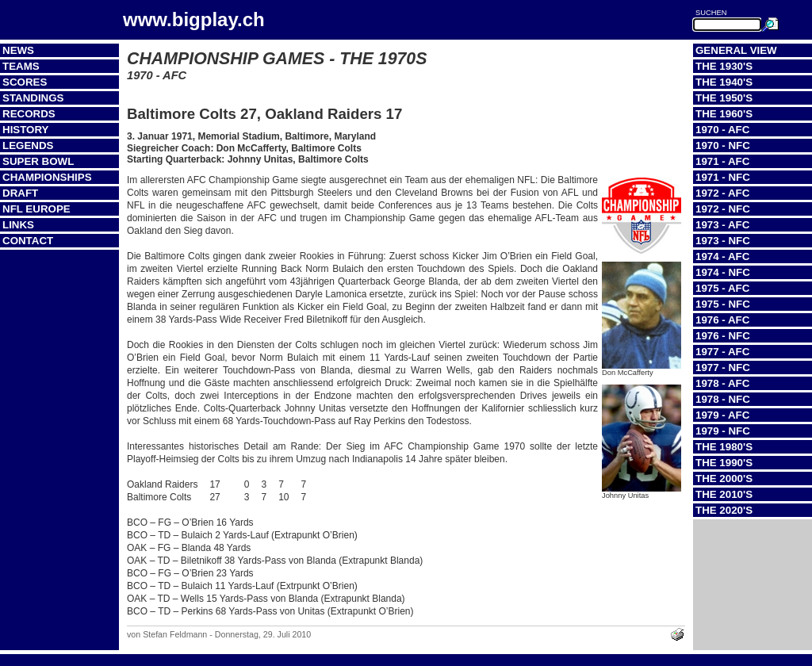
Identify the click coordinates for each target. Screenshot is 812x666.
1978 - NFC (723, 399)
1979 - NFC (723, 431)
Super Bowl (38, 161)
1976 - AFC (722, 320)
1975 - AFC (722, 288)
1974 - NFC (723, 272)
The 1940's (724, 82)
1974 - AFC (722, 256)
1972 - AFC (722, 193)
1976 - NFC (723, 336)
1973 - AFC (722, 225)
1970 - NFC (723, 145)
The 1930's (724, 66)
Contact (28, 241)
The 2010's (724, 494)
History (26, 130)
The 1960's (724, 114)
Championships (47, 177)
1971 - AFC (722, 161)
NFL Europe (36, 209)
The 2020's (724, 510)
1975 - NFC (723, 304)
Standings (33, 98)
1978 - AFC (722, 383)
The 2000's (724, 478)
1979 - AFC (722, 415)
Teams (21, 66)
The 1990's (724, 463)
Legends (28, 145)
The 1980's (724, 447)
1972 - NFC (723, 209)
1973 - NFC (723, 241)
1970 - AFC (722, 130)
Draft (20, 193)
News (18, 50)
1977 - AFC (722, 352)
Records (29, 114)
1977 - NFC (723, 367)
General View (736, 50)
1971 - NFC (723, 177)
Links (18, 225)
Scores (25, 82)
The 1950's (724, 98)
